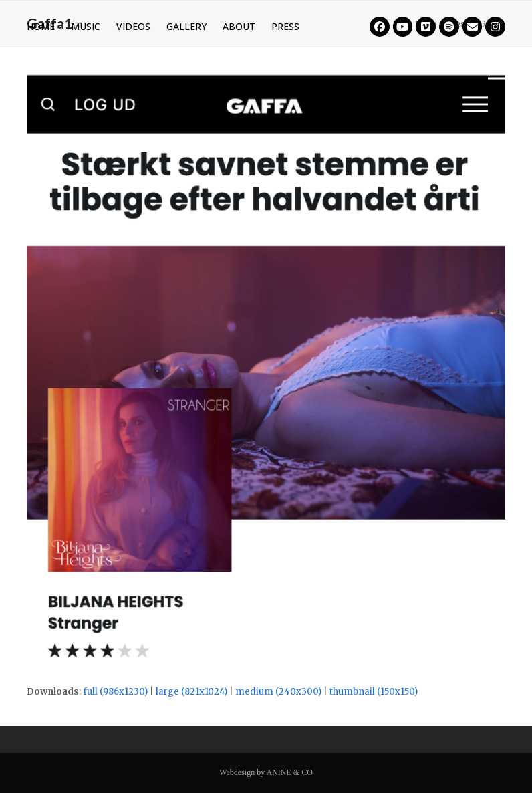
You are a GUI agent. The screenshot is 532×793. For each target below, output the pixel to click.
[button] (497, 73)
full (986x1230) (115, 692)
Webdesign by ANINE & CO (266, 772)
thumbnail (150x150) (374, 692)
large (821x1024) (191, 692)
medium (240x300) (278, 692)
